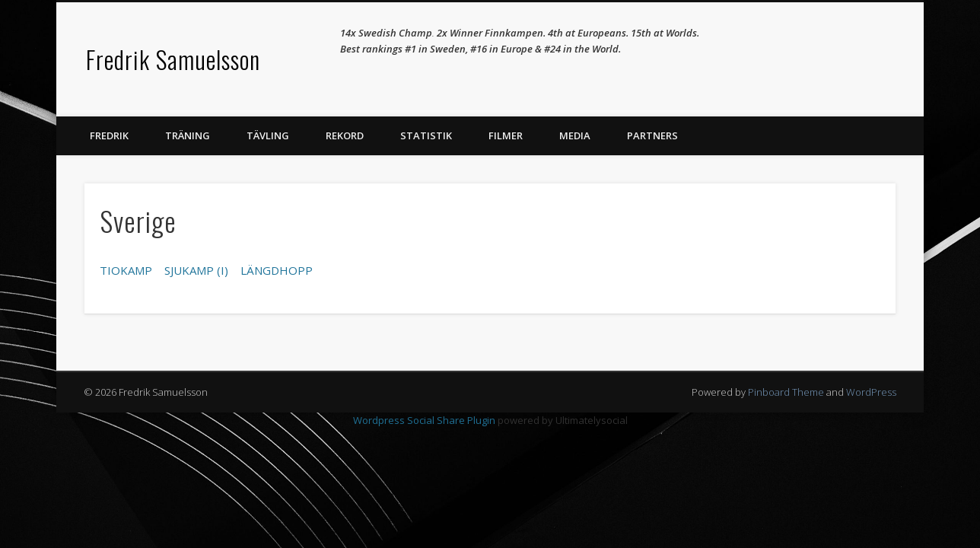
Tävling (268, 135)
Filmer (506, 135)
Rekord (345, 135)
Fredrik (109, 135)
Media (575, 135)
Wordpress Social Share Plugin (425, 420)
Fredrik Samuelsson (173, 59)
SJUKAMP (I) (196, 270)
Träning (188, 135)
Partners (652, 135)
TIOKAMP (126, 270)
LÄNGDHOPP (277, 270)
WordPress (871, 392)
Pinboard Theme (786, 392)
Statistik (426, 135)
